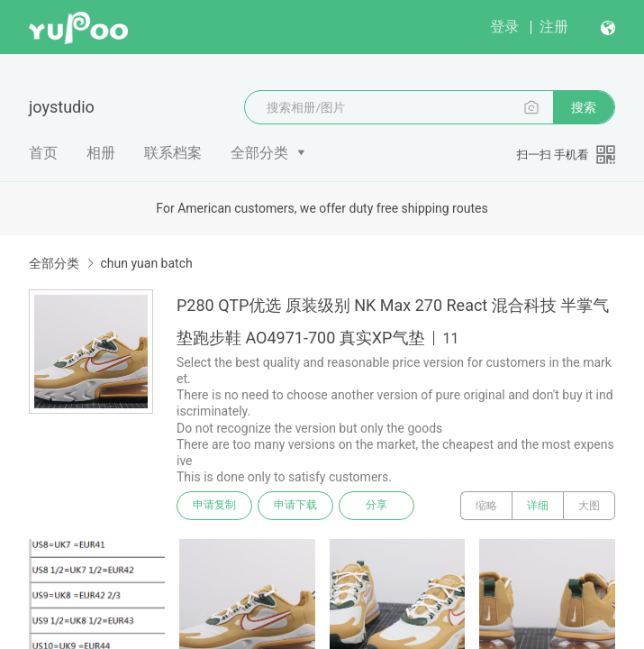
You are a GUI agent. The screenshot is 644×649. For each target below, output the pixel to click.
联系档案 (173, 153)
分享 (376, 506)
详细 (538, 506)
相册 (101, 153)
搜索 (584, 107)
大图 (589, 506)
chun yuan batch (146, 263)
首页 (43, 153)
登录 (504, 27)
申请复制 (214, 506)
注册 (554, 27)
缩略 (486, 506)
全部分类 (259, 153)
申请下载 (295, 506)
